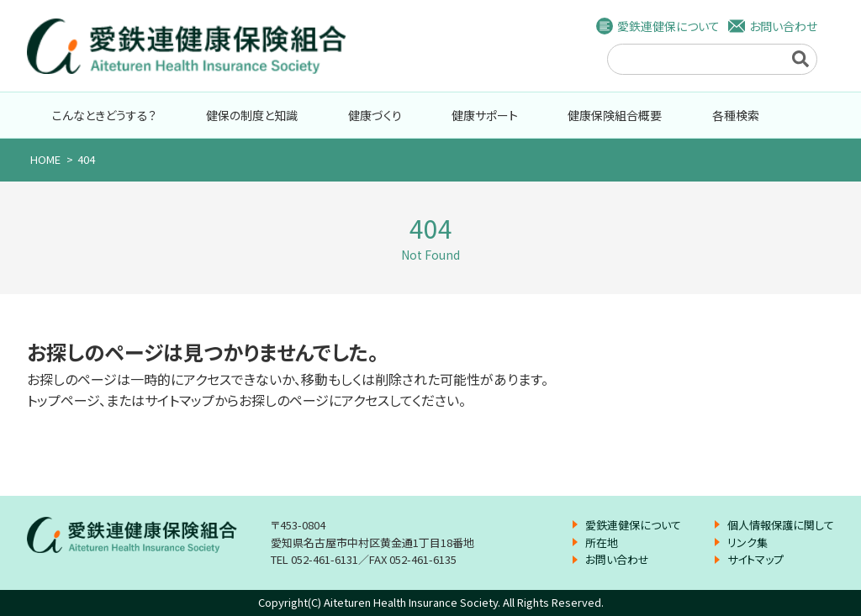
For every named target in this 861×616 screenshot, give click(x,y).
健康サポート (485, 115)
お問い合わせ (783, 26)
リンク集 (747, 542)
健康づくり (375, 115)
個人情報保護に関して (781, 525)
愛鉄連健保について (668, 26)
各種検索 (736, 115)
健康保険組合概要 (615, 115)
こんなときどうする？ (104, 115)
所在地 (602, 542)
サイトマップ (755, 559)
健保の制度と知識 (252, 115)
